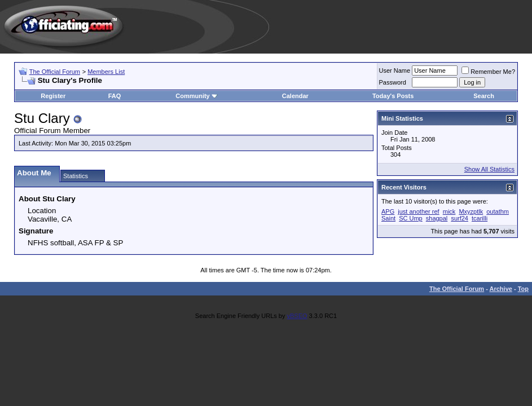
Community (197, 96)
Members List (106, 72)
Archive (501, 289)
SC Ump (411, 218)
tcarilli (480, 218)
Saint (388, 218)
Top (523, 289)
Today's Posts (393, 96)
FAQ (115, 96)
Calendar (295, 96)
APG (388, 211)
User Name (395, 70)
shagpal (437, 218)
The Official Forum (55, 72)
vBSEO (297, 316)
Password (393, 82)
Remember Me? (488, 72)
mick (449, 211)
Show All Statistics (489, 169)
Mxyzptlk (471, 211)
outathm (498, 211)
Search (484, 96)
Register (53, 96)
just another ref (418, 211)
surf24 (460, 218)
